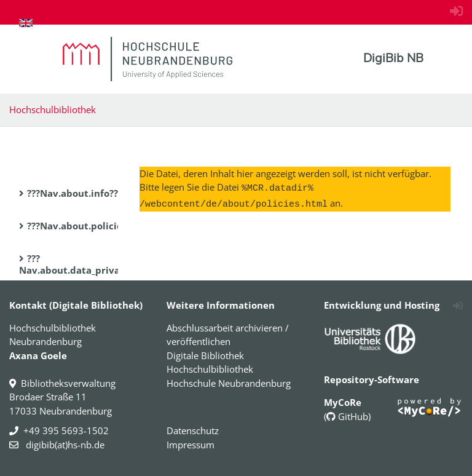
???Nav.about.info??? (75, 193)
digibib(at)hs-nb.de (64, 445)
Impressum (191, 445)
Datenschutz (193, 430)
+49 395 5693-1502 (66, 430)
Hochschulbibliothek (53, 109)
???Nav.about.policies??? (83, 226)
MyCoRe (343, 402)
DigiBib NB (393, 58)
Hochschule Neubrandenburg (229, 383)
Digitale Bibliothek (205, 355)
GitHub (347, 416)
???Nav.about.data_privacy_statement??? (108, 264)
